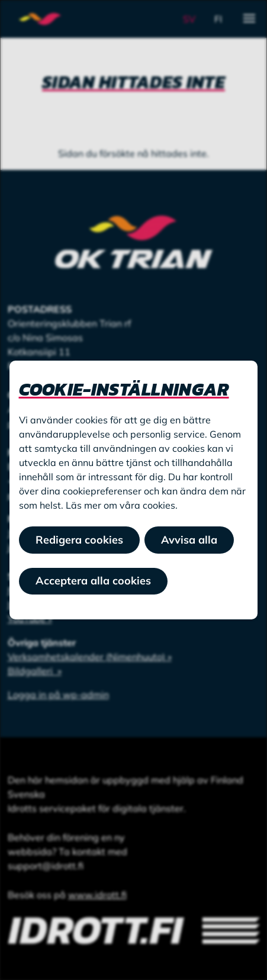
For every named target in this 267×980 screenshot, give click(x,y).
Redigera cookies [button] (79, 540)
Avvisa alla (189, 540)
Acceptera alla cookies (93, 581)
